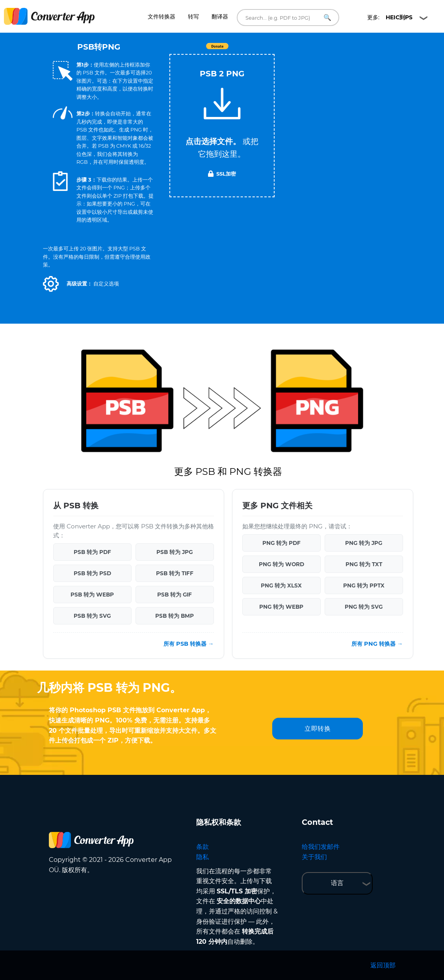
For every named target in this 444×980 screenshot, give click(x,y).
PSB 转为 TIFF (175, 573)
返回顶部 (383, 965)
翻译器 (220, 17)
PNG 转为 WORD (281, 564)
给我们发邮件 (321, 847)
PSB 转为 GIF (175, 595)
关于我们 (314, 857)
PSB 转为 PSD (92, 573)
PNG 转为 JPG (364, 543)
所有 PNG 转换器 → (377, 644)
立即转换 (318, 729)
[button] (51, 284)
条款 (202, 847)
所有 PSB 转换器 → (189, 644)
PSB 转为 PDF (92, 552)
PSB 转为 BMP (175, 616)
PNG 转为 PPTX (364, 585)
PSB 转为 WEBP (92, 595)
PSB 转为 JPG (175, 552)
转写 (193, 17)
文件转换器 (162, 17)
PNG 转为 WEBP (281, 607)
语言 (337, 883)
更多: (390, 17)
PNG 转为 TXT (364, 564)
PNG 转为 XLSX (281, 585)
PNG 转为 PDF (281, 543)
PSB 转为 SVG (92, 616)
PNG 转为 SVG (364, 607)
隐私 (202, 857)
